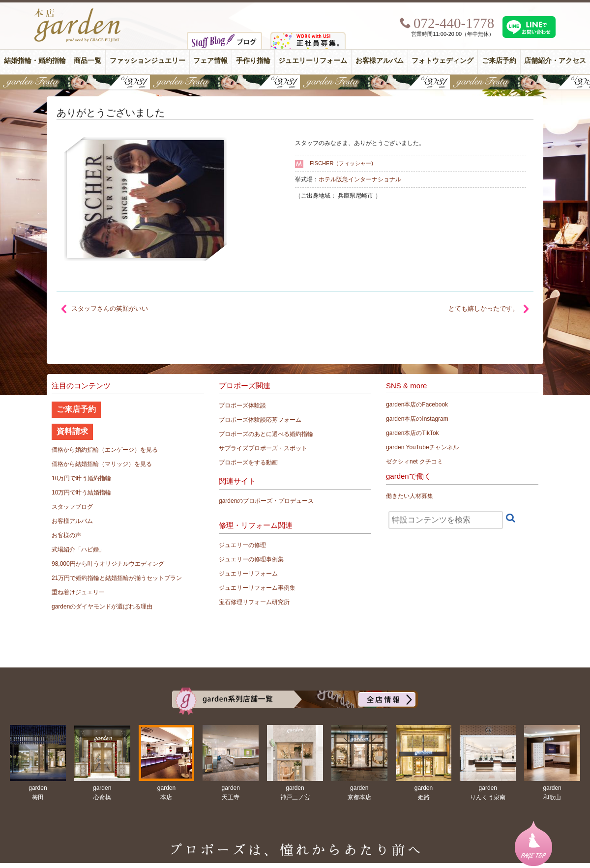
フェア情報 (210, 61)
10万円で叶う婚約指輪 (81, 478)
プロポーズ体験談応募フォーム (260, 420)
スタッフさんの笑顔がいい (110, 308)
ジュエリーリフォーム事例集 (257, 588)
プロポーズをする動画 (248, 463)
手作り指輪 (253, 61)
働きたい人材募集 (410, 496)
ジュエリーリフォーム (313, 61)
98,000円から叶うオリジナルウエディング (108, 564)
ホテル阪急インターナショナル (360, 179)
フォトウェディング (442, 61)
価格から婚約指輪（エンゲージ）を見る (105, 450)
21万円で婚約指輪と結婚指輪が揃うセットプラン (117, 578)
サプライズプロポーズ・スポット (263, 448)
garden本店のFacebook (417, 405)
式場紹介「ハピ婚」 (78, 550)
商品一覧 (88, 61)
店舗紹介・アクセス (555, 61)
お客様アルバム (380, 61)
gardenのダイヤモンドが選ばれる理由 (102, 607)
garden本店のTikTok (413, 433)
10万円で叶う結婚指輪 (81, 492)
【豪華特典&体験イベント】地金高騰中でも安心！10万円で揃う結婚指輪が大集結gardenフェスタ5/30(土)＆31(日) (295, 82)
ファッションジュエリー (147, 61)
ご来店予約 (499, 61)
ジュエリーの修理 (242, 545)
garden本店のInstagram (417, 419)
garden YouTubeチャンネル (422, 447)
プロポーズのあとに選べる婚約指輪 (266, 434)
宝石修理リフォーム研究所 (254, 602)
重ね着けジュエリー (78, 592)
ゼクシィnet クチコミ (414, 462)
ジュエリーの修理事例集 (251, 559)
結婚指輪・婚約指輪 (35, 61)
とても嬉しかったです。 (484, 308)
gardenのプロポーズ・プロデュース (266, 501)
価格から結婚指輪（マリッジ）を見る (102, 464)
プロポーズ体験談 (242, 405)
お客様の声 (66, 535)
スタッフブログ (72, 507)
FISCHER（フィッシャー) (341, 163)
